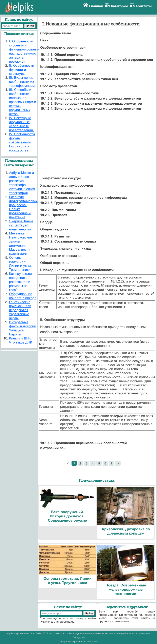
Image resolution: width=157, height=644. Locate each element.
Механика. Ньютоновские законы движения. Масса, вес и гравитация (21, 243)
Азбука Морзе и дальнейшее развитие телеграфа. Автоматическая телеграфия (22, 183)
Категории (119, 6)
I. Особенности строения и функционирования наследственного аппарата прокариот (24, 51)
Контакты (144, 6)
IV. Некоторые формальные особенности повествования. (21, 124)
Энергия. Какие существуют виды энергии (21, 225)
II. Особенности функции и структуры (22, 70)
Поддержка (79, 638)
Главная (96, 6)
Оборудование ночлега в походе (23, 296)
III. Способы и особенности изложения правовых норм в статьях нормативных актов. (23, 102)
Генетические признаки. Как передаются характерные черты (20, 310)
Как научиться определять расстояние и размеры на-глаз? (20, 282)
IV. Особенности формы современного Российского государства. (22, 142)
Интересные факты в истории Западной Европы (23, 328)
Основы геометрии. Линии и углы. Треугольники (20, 264)
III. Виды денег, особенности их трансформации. (22, 82)
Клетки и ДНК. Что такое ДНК (21, 340)
